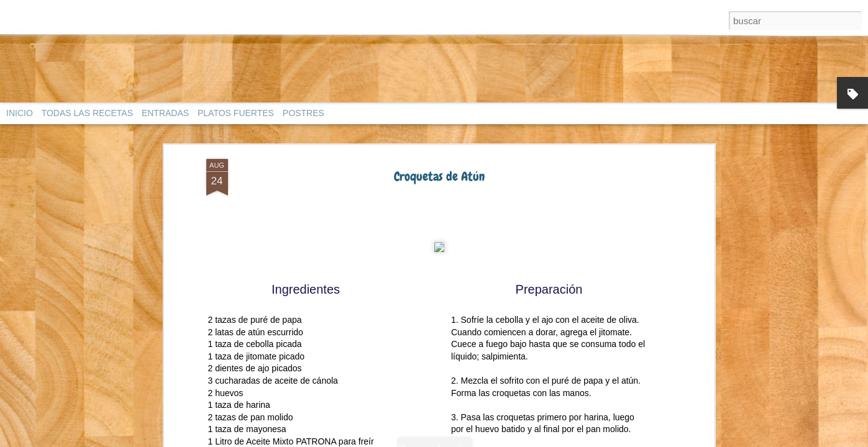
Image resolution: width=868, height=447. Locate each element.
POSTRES (304, 113)
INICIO (20, 113)
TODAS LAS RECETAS (87, 113)
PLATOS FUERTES (236, 113)
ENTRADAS (165, 113)
